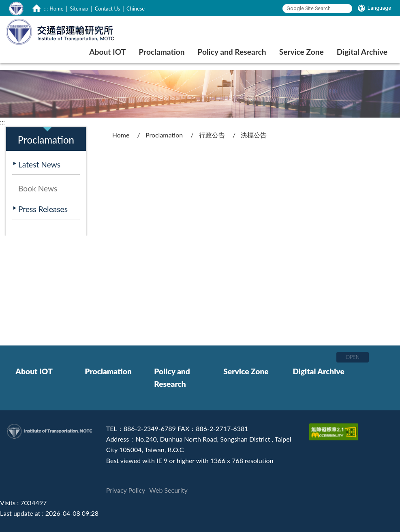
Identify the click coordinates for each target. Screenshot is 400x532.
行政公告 (212, 135)
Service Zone (246, 371)
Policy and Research (172, 378)
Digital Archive (319, 371)
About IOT (34, 371)
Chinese (136, 9)
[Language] (374, 8)
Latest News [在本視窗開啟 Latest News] (39, 164)
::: (46, 9)
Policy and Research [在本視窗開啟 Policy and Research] (232, 52)
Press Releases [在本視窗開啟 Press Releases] (43, 209)
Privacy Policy (126, 490)
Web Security (168, 490)
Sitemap (79, 9)
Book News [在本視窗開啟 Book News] (38, 188)
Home (56, 9)
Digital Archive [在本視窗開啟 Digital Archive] (362, 52)
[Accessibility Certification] (335, 428)
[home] (36, 8)
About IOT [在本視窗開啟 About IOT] (107, 52)
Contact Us (107, 9)
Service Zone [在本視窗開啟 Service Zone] (302, 52)
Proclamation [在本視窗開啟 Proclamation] (161, 52)
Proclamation (164, 135)
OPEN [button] (353, 357)
